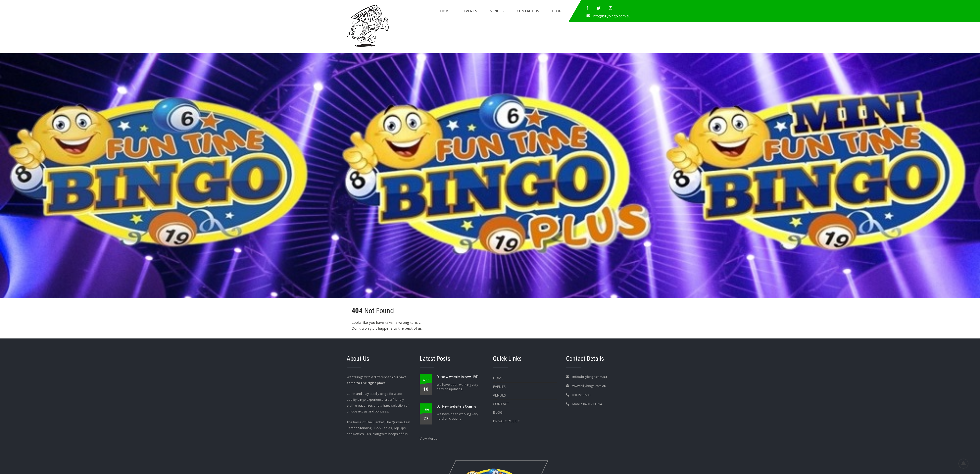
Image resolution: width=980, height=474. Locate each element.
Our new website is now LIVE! (458, 377)
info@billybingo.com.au (612, 16)
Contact (501, 404)
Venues (497, 11)
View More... (429, 438)
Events (470, 11)
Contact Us (528, 11)
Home (445, 11)
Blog (557, 11)
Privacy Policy (506, 421)
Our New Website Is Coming (456, 406)
